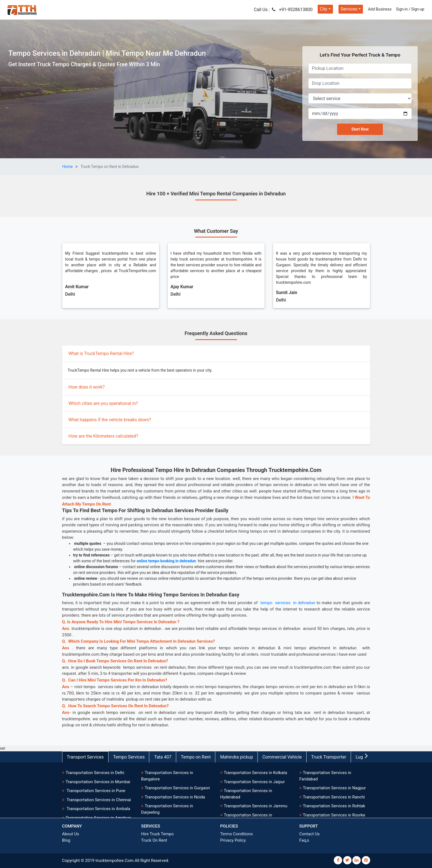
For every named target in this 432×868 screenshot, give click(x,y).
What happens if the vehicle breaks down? (110, 420)
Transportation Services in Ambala (98, 809)
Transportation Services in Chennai (98, 800)
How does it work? (87, 387)
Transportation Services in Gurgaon (177, 788)
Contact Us (310, 834)
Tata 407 (163, 757)
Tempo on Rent (196, 757)
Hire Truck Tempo (158, 834)
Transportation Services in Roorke (334, 815)
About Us (71, 834)
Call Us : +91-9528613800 (283, 10)
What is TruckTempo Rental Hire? (101, 353)
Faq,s (304, 840)
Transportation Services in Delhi (95, 773)
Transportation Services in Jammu (256, 806)
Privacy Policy (233, 840)
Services (349, 9)
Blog (66, 840)
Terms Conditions (237, 834)
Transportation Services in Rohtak (334, 806)
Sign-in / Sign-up (410, 9)
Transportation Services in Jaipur (254, 782)
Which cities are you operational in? (103, 403)
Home (68, 167)
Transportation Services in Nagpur (334, 788)
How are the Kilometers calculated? (103, 436)
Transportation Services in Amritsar (98, 818)
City (324, 9)
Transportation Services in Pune (96, 791)
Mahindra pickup (236, 757)
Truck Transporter (329, 757)
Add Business (380, 9)
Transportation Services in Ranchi (334, 797)
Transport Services (85, 757)
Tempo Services (129, 757)
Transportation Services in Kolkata (256, 773)
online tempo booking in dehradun (166, 561)
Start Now (360, 129)
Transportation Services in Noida (175, 797)
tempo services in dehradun (287, 603)
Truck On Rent (154, 840)
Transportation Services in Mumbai (98, 782)
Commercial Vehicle (282, 757)
